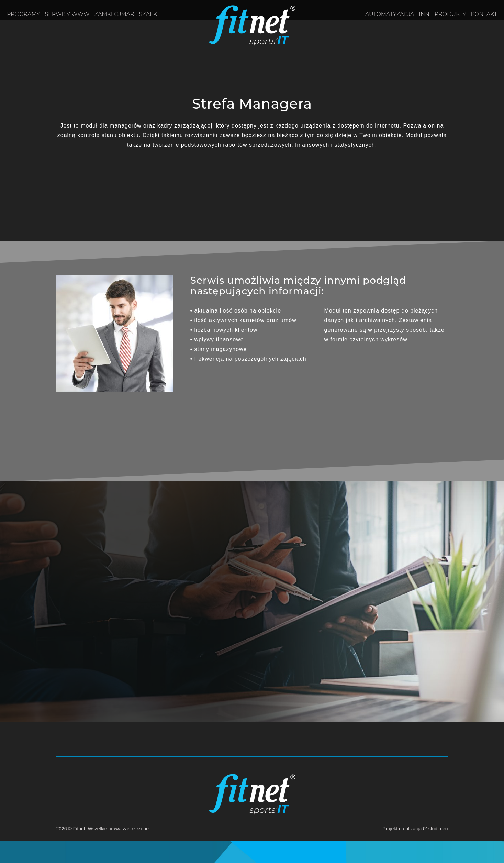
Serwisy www (67, 14)
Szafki (149, 14)
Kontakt (484, 14)
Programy (23, 14)
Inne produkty (442, 14)
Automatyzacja (390, 14)
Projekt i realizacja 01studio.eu (415, 829)
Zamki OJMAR (114, 14)
